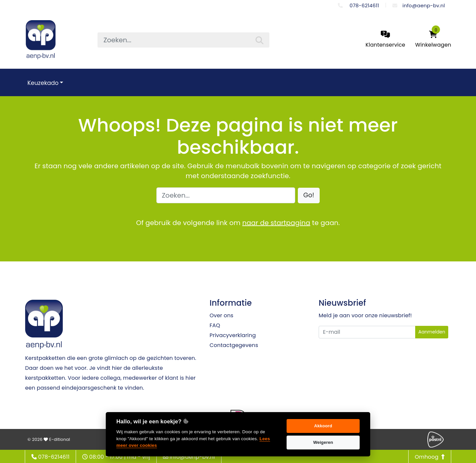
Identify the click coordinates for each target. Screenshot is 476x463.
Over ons (221, 315)
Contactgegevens (234, 345)
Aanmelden (432, 332)
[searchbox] (183, 40)
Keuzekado (43, 83)
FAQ (215, 325)
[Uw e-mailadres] (367, 332)
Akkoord (323, 426)
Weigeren (323, 442)
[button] (309, 195)
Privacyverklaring (233, 335)
